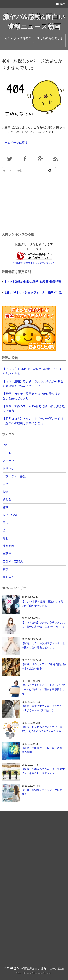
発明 (5, 538)
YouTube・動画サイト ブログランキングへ (34, 263)
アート (7, 453)
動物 (5, 492)
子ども (7, 499)
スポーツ (8, 461)
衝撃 (5, 569)
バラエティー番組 (14, 476)
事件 (5, 484)
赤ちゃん (8, 577)
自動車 (7, 554)
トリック (8, 469)
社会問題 (8, 546)
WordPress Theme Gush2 (34, 973)
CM (5, 445)
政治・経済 (10, 515)
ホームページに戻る (15, 143)
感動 (5, 507)
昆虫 (5, 523)
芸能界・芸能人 (13, 561)
